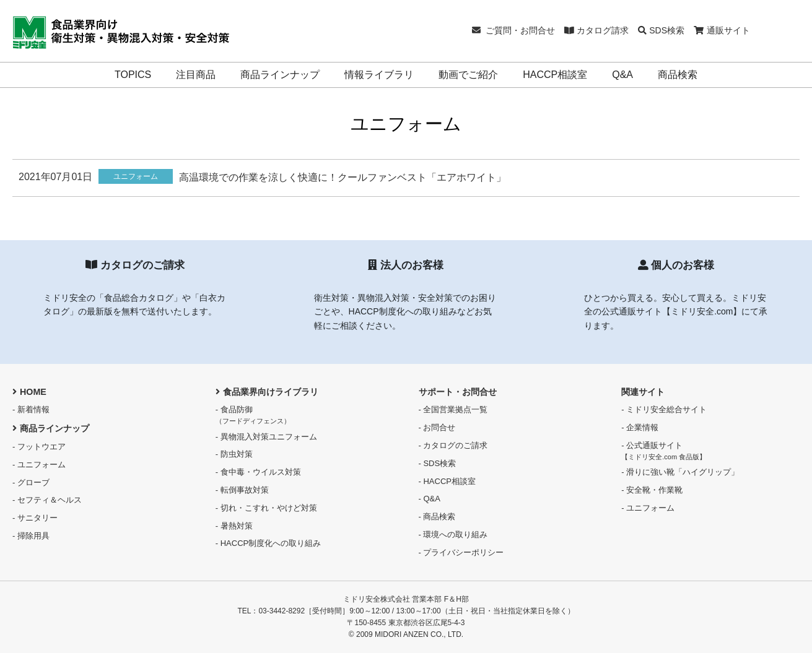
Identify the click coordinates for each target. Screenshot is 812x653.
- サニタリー (35, 518)
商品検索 (678, 75)
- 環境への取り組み (453, 534)
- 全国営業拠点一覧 (453, 409)
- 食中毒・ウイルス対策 (258, 472)
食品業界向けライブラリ (267, 392)
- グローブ (31, 482)
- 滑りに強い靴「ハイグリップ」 (680, 472)
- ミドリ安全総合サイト (664, 409)
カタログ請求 (596, 30)
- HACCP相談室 (447, 481)
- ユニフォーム (39, 465)
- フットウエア (39, 447)
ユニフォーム (136, 176)
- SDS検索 (438, 463)
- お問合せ (437, 427)
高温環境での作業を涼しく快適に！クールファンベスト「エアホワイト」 (343, 177)
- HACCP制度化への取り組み (268, 543)
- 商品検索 (437, 517)
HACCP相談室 (555, 75)
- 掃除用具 (31, 536)
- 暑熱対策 (234, 526)
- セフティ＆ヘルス (47, 500)
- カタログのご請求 (453, 445)
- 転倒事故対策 (242, 490)
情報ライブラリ (379, 75)
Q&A (622, 75)
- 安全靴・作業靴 (652, 490)
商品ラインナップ (280, 75)
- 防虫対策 (234, 454)
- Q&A (430, 499)
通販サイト (722, 30)
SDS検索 (661, 30)
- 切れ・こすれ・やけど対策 (266, 508)
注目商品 (196, 75)
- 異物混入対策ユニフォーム (266, 437)
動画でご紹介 (468, 75)
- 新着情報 (31, 409)
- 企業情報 (640, 427)
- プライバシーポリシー (461, 552)
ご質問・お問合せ (514, 30)
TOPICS (133, 75)
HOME (29, 392)
